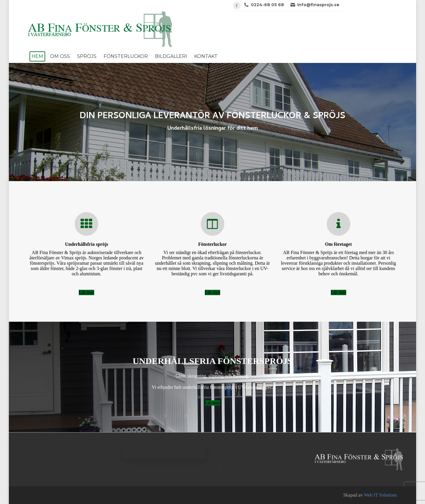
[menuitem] (37, 56)
